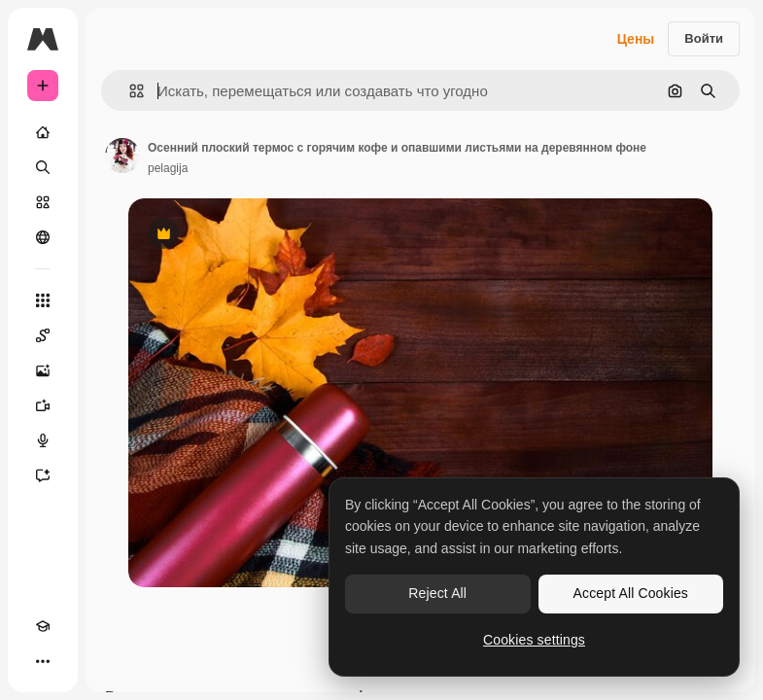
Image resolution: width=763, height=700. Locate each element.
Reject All (437, 593)
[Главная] (43, 132)
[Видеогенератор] (43, 405)
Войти (704, 38)
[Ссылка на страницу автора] (122, 156)
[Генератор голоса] (43, 440)
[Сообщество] (43, 237)
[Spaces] (43, 335)
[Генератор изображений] (43, 370)
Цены (636, 39)
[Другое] (43, 661)
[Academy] (43, 626)
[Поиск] (43, 167)
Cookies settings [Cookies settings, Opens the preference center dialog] (534, 640)
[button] (129, 91)
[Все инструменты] (43, 300)
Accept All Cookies (631, 593)
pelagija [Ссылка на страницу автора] (168, 168)
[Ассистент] (43, 475)
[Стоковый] (43, 202)
